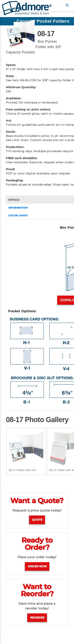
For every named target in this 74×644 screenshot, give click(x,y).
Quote (37, 520)
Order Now (37, 566)
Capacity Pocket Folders (43, 21)
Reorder (37, 618)
